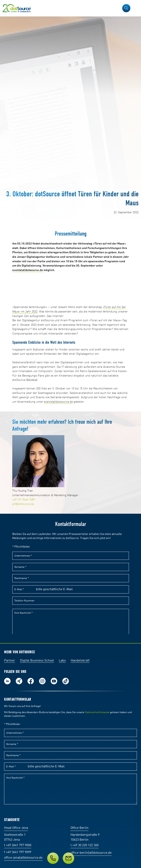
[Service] (70, 858)
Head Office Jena (16, 828)
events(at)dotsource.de (58, 402)
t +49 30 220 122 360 (84, 845)
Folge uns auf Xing (19, 681)
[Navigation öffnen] (135, 8)
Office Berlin (79, 828)
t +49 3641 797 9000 (18, 845)
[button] (126, 8)
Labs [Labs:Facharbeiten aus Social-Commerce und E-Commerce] (62, 661)
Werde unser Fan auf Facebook (31, 681)
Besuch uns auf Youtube (54, 681)
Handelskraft (80, 661)
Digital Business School (37, 661)
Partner (10, 661)
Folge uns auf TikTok (66, 681)
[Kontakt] (53, 858)
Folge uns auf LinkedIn (7, 681)
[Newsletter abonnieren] (68, 858)
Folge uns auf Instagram (42, 681)
